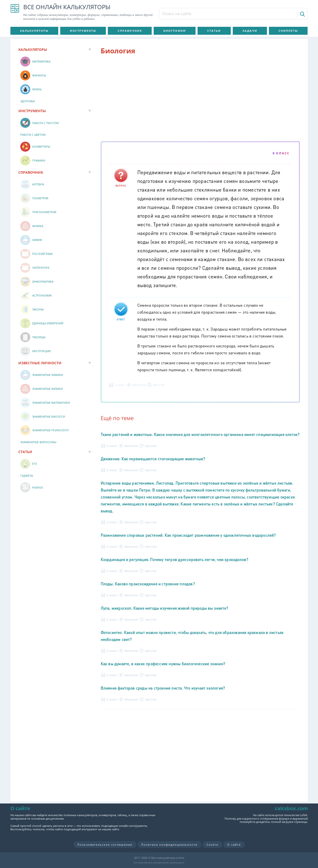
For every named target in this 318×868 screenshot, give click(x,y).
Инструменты (83, 31)
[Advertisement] (200, 99)
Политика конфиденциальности (169, 845)
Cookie (212, 845)
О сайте (234, 845)
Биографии (175, 31)
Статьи (214, 31)
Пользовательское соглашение (105, 845)
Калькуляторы (34, 31)
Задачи (250, 31)
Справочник (130, 31)
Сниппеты (288, 31)
